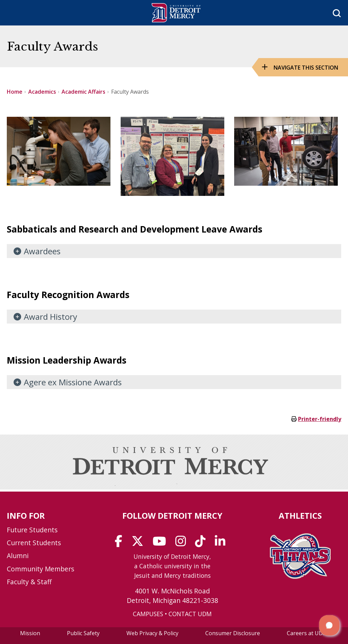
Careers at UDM (307, 633)
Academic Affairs (83, 92)
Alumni (18, 556)
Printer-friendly (320, 419)
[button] (329, 625)
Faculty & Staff (29, 582)
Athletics (300, 516)
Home (15, 92)
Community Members (40, 569)
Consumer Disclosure (233, 633)
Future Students (32, 530)
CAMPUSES (148, 614)
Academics (42, 92)
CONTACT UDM (190, 614)
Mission (30, 633)
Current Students (34, 543)
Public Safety (83, 633)
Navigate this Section (306, 68)
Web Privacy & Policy (152, 633)
